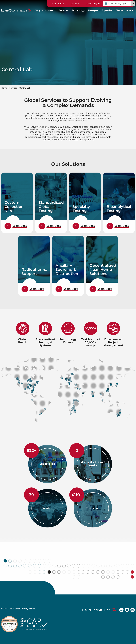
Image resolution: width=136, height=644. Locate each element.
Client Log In (93, 4)
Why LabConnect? (46, 10)
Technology (78, 10)
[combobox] (119, 4)
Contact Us (58, 4)
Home (4, 88)
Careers (75, 4)
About (130, 10)
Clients (119, 10)
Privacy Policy (28, 609)
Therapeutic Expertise (100, 10)
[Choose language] (119, 4)
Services (64, 10)
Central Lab (25, 88)
